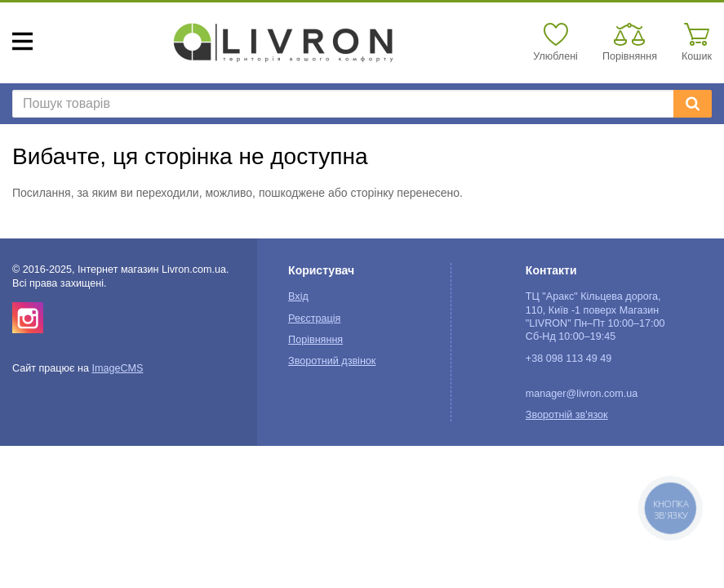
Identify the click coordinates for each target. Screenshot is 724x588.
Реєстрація (314, 318)
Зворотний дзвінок (332, 361)
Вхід (298, 296)
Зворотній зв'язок (567, 415)
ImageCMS (117, 368)
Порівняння (315, 340)
